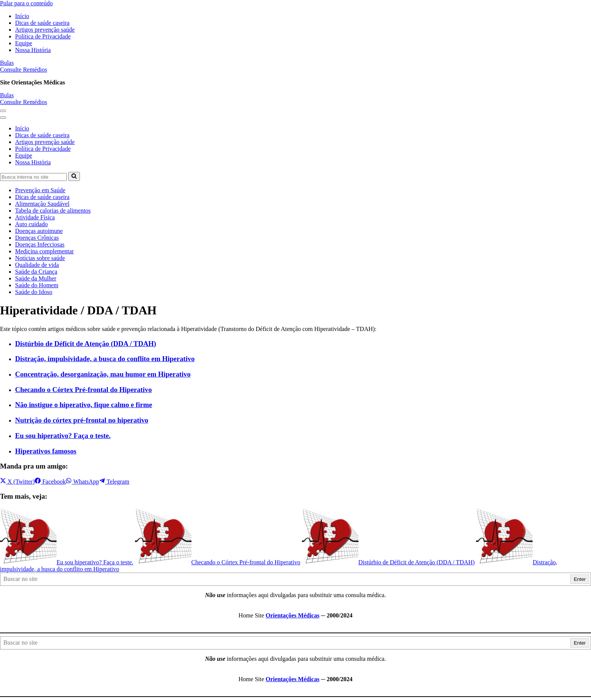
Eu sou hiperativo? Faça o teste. (63, 436)
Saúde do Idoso (34, 292)
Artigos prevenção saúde (45, 30)
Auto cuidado (31, 224)
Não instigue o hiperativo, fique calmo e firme (84, 405)
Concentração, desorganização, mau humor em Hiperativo (103, 374)
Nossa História (33, 50)
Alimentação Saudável (42, 204)
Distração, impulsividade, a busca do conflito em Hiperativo (105, 359)
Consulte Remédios (24, 70)
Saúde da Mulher (36, 278)
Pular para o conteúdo (26, 3)
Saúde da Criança (36, 272)
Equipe (24, 43)
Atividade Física (35, 217)
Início (22, 16)
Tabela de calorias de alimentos (53, 211)
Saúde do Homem (37, 285)
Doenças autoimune (39, 231)
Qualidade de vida (37, 265)
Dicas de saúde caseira (42, 23)
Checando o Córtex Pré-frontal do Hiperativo (83, 390)
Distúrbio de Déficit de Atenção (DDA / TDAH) (86, 344)
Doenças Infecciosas (40, 244)
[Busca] (33, 177)
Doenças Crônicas (37, 238)
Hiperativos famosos (46, 451)
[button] (3, 111)
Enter (580, 579)
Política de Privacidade (43, 36)
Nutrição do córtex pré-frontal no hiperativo (82, 420)
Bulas (7, 63)
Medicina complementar (44, 251)
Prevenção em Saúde (40, 190)
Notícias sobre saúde (40, 258)
